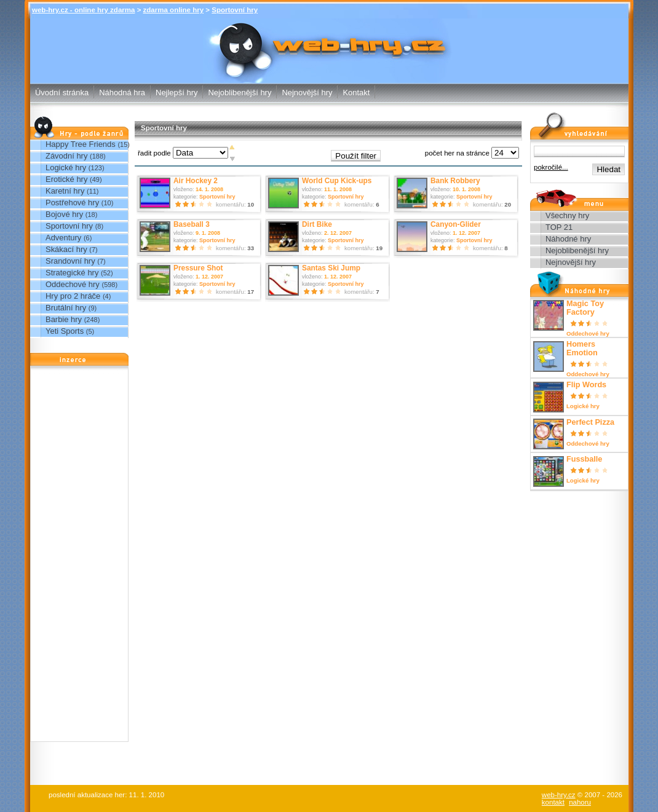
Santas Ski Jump (331, 268)
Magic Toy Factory (585, 308)
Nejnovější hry (307, 93)
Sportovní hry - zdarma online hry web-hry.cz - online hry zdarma (329, 34)
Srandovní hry (70, 261)
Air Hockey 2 (196, 181)
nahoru (580, 802)
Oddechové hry (73, 284)
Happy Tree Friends (81, 144)
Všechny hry (567, 215)
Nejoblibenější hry (240, 93)
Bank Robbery (455, 181)
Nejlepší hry (176, 93)
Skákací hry (66, 249)
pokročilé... (551, 167)
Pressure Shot (198, 268)
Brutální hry (66, 308)
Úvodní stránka (62, 93)
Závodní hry (66, 156)
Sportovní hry (235, 10)
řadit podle (154, 153)
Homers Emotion (582, 349)
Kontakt (356, 93)
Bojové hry (64, 214)
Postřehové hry (72, 203)
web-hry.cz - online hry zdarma (83, 10)
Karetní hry (65, 191)
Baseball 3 (192, 224)
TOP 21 (559, 227)
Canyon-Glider (456, 224)
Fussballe (584, 459)
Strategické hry (72, 273)
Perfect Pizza (590, 422)
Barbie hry (64, 319)
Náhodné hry (568, 239)
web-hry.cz (559, 795)
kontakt (553, 802)
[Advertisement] (79, 557)
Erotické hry (66, 179)
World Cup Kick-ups (337, 181)
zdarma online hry (174, 10)
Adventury (63, 238)
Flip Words (586, 385)
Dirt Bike (317, 224)
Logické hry (66, 168)
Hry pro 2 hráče (73, 296)
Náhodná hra (122, 93)
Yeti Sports (65, 331)
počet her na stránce (457, 153)
